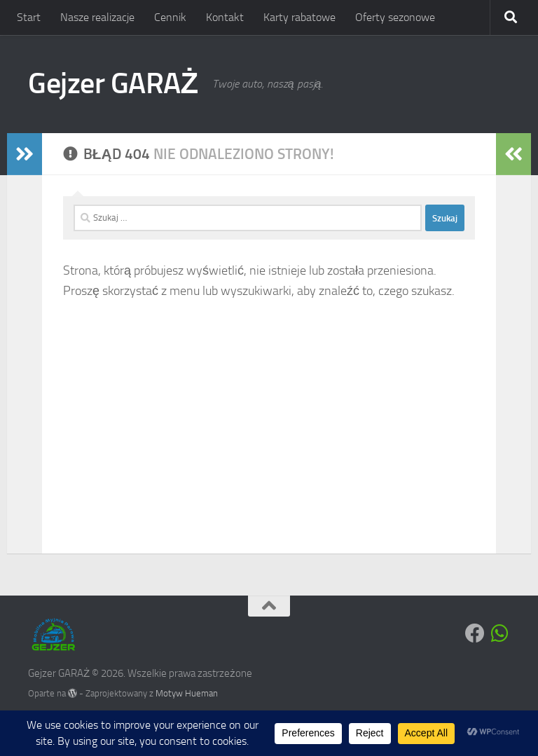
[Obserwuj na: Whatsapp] (500, 633)
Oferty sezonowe (395, 17)
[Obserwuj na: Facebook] (475, 633)
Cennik (170, 17)
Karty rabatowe (299, 17)
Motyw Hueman (187, 693)
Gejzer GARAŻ (113, 83)
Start (29, 17)
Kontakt (225, 17)
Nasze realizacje (97, 17)
